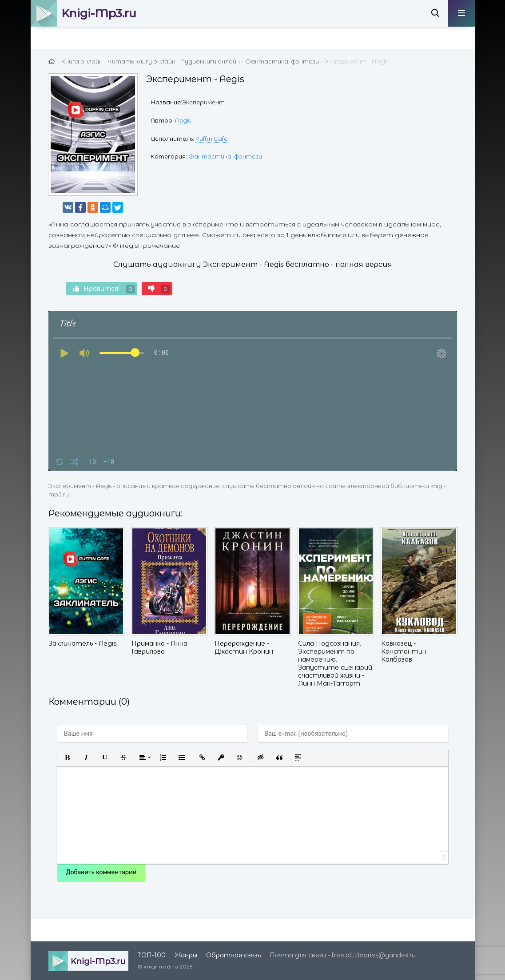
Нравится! (104, 289)
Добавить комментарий (101, 872)
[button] (68, 758)
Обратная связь (233, 955)
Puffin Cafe (211, 139)
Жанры (186, 955)
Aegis (183, 120)
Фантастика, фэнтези (225, 156)
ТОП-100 (151, 955)
